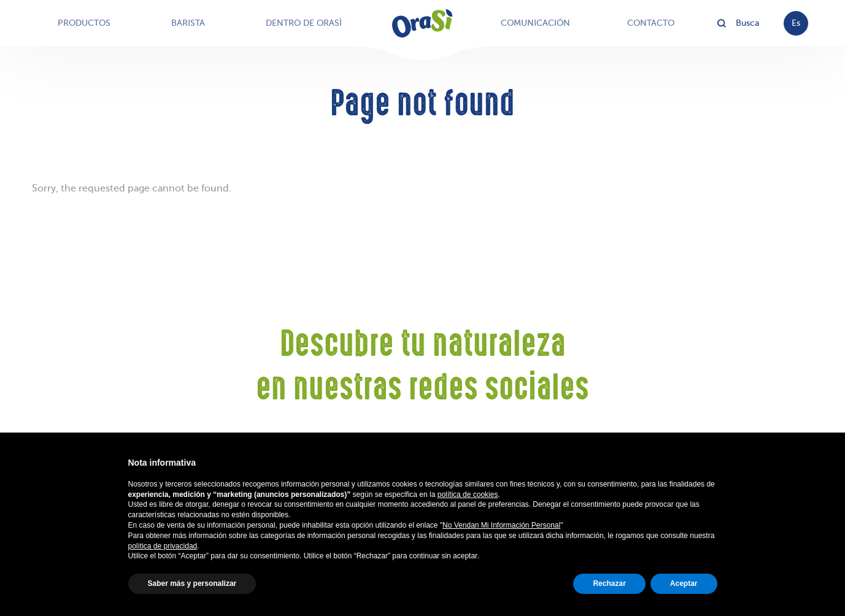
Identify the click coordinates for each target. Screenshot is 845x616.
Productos (84, 23)
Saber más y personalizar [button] (192, 583)
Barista (188, 23)
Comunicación (535, 23)
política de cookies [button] (468, 495)
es (796, 23)
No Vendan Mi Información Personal (501, 525)
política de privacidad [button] (163, 546)
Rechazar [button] (609, 583)
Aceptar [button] (684, 583)
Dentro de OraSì (304, 23)
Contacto (651, 23)
